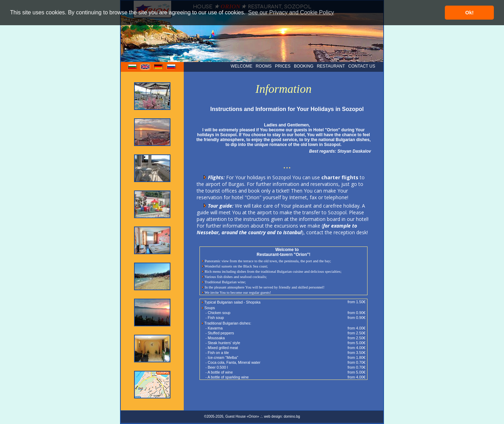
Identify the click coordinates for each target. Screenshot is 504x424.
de (158, 68)
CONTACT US (362, 66)
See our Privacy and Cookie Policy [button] (291, 12)
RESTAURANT (331, 66)
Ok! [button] (469, 13)
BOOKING (304, 66)
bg (132, 68)
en (145, 68)
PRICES (283, 66)
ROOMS (264, 66)
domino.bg (292, 416)
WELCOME (241, 66)
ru (171, 68)
